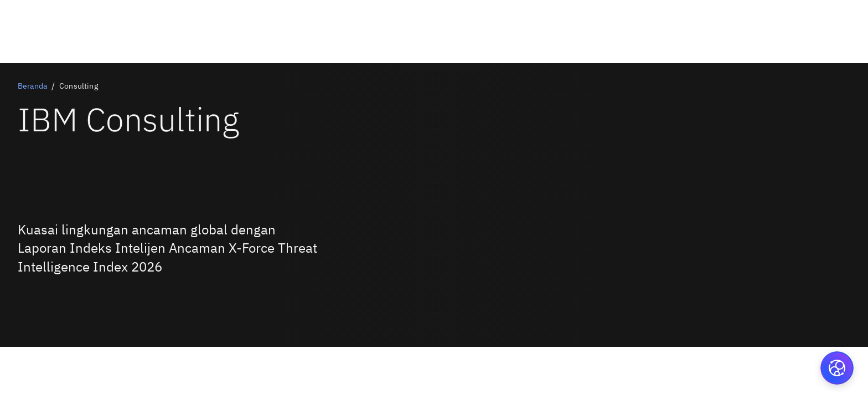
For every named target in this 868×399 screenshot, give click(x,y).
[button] (837, 368)
